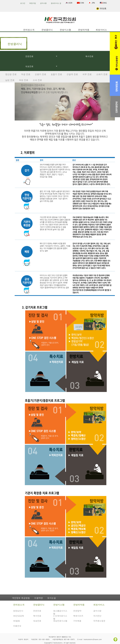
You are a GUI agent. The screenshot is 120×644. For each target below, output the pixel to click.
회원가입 (33, 3)
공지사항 (43, 3)
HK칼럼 (17, 621)
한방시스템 (65, 30)
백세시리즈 (78, 616)
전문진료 (29, 56)
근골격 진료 (72, 74)
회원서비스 (101, 30)
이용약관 (39, 598)
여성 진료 (24, 80)
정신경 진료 (11, 74)
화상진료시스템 (60, 621)
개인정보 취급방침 (21, 598)
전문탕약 (77, 611)
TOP (115, 639)
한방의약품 (84, 30)
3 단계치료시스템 (60, 617)
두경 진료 (26, 74)
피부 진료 (87, 74)
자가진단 (97, 616)
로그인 (23, 3)
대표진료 (29, 66)
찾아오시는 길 (56, 3)
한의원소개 (29, 30)
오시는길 (52, 598)
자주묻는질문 (99, 621)
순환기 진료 (41, 74)
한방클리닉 (47, 30)
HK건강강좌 (19, 616)
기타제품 (77, 621)
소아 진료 (37, 80)
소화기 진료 (102, 74)
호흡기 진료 (56, 74)
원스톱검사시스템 (60, 612)
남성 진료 (10, 80)
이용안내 (17, 626)
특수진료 (89, 56)
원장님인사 (18, 611)
